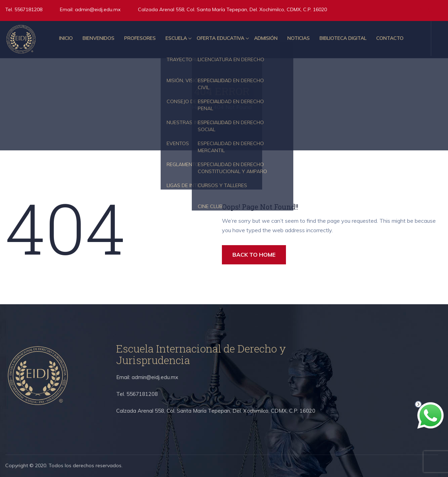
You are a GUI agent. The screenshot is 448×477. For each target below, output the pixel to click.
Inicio (66, 38)
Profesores (140, 38)
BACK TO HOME (254, 255)
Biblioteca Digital (343, 38)
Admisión (266, 38)
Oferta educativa (220, 38)
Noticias (299, 38)
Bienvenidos (99, 38)
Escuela (176, 38)
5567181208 (28, 9)
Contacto (390, 38)
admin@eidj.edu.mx (98, 9)
